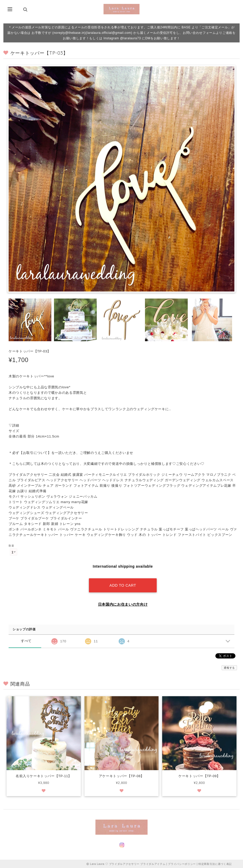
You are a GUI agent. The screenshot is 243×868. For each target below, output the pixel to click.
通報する (229, 667)
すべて (26, 640)
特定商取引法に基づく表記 (215, 863)
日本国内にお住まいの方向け (123, 603)
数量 (11, 546)
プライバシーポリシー (182, 863)
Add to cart (123, 584)
